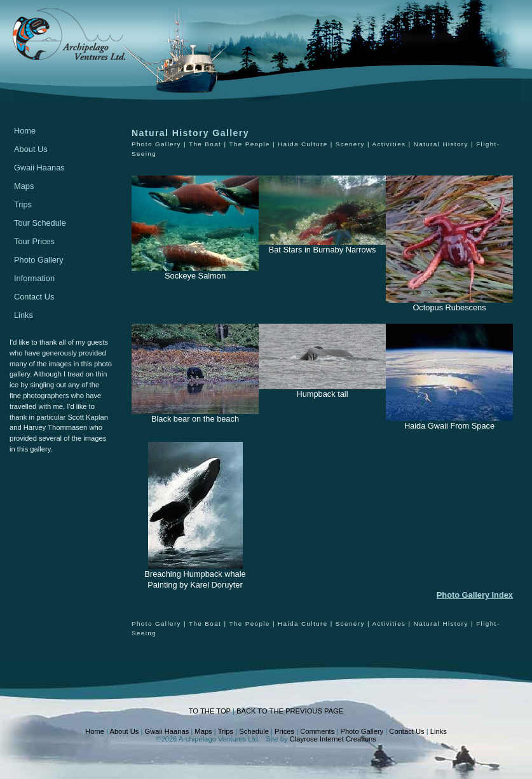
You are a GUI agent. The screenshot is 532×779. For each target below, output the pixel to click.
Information (34, 278)
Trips (23, 204)
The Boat (205, 144)
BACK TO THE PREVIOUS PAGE (290, 711)
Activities (389, 144)
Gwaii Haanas (39, 168)
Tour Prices (34, 241)
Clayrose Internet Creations (333, 739)
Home (25, 131)
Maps (24, 186)
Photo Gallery (39, 260)
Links (24, 315)
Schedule (254, 731)
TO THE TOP (210, 711)
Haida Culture (303, 144)
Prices (284, 731)
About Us (31, 149)
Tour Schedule (40, 223)
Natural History (441, 144)
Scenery (350, 144)
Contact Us (34, 297)
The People (249, 144)
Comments (317, 731)
